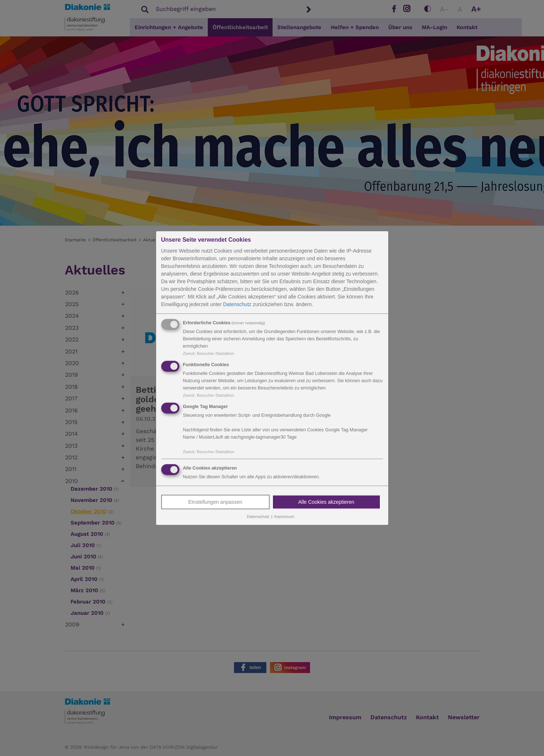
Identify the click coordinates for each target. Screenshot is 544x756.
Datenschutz (237, 304)
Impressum (284, 517)
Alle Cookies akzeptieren (326, 502)
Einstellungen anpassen (215, 502)
